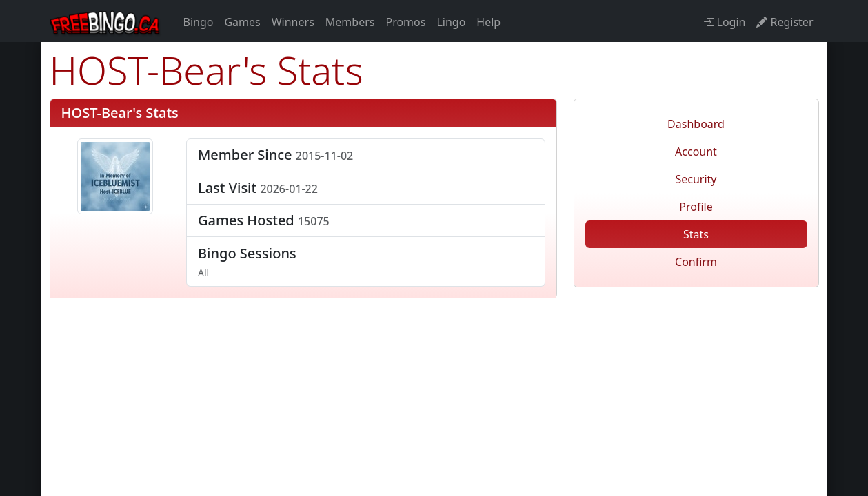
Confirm (696, 262)
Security (696, 179)
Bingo (199, 22)
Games (242, 22)
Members (350, 22)
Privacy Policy (474, 375)
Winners (293, 22)
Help (488, 22)
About (608, 375)
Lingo (451, 22)
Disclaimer (390, 375)
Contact (551, 375)
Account (696, 152)
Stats (696, 234)
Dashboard (696, 124)
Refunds (319, 375)
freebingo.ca (696, 307)
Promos (405, 22)
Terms (260, 375)
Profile (696, 207)
